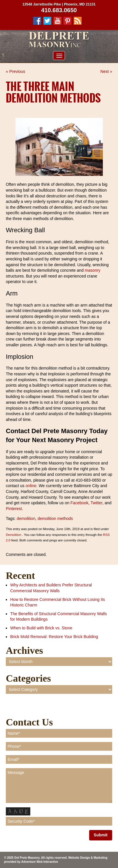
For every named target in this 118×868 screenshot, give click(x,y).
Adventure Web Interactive (40, 862)
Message (59, 786)
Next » (106, 71)
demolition (26, 518)
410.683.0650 (59, 10)
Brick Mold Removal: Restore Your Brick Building (54, 637)
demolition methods (55, 518)
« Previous (15, 71)
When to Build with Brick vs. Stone (41, 628)
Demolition (14, 535)
